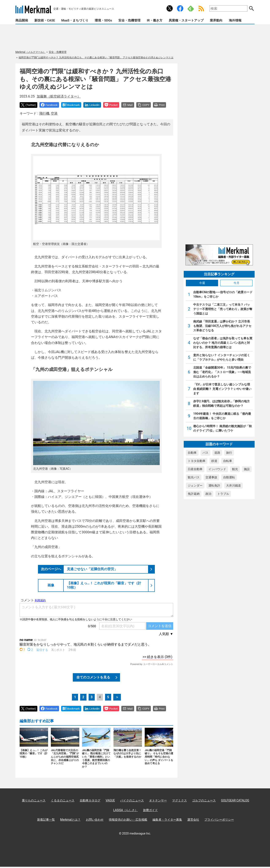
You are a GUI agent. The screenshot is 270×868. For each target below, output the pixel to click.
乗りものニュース (34, 800)
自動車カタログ (90, 800)
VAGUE (110, 800)
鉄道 (214, 461)
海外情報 (235, 20)
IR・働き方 (155, 20)
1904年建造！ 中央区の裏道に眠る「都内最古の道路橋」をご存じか (222, 416)
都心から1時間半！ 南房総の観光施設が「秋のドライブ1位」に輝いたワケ (223, 428)
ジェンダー (195, 485)
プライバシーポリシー (219, 820)
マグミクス (180, 800)
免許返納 (194, 494)
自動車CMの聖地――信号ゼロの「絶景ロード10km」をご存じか (223, 294)
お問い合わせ (95, 820)
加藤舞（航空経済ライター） (59, 96)
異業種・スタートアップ (186, 20)
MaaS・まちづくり (75, 20)
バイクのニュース (132, 800)
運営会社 (193, 820)
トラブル (223, 494)
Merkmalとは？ (70, 820)
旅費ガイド (150, 810)
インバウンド (217, 469)
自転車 (228, 461)
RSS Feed (201, 8)
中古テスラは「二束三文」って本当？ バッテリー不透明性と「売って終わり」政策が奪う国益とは (223, 309)
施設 (247, 469)
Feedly (191, 8)
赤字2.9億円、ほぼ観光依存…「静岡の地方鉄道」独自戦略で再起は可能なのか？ (222, 403)
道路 (217, 453)
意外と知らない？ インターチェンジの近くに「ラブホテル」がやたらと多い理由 (222, 357)
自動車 (192, 453)
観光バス (194, 477)
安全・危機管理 (129, 20)
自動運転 (229, 477)
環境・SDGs (103, 20)
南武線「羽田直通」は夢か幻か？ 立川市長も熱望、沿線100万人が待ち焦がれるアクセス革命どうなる (222, 326)
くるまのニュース (63, 800)
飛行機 (44, 113)
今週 (202, 283)
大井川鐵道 (234, 485)
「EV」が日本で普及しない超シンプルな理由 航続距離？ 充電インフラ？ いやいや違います (222, 389)
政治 (208, 494)
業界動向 (216, 20)
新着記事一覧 (46, 820)
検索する (251, 8)
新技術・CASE (45, 20)
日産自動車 (195, 469)
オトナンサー (158, 800)
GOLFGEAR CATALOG (235, 800)
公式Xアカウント (170, 8)
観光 (235, 469)
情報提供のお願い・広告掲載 (128, 820)
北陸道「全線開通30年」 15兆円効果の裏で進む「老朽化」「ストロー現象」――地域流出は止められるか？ (222, 372)
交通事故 (211, 477)
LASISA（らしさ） (126, 810)
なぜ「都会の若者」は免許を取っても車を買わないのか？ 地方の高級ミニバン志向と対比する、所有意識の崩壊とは (223, 343)
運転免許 (214, 485)
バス (205, 453)
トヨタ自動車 (197, 461)
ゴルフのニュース (204, 800)
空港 (54, 113)
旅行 (229, 453)
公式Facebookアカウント (180, 8)
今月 (236, 283)
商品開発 (22, 20)
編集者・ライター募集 (167, 820)
